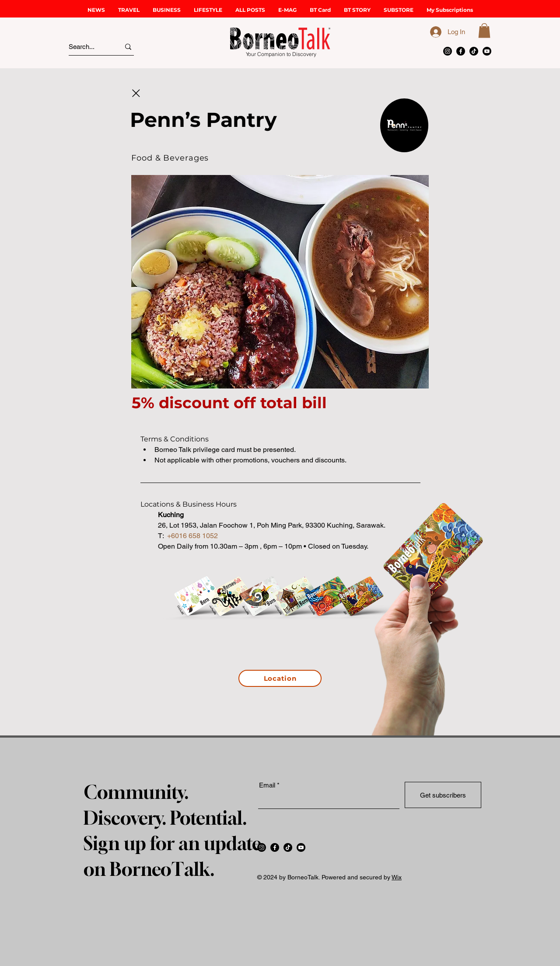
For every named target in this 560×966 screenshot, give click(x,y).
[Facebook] (461, 51)
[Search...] (86, 47)
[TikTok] (474, 51)
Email (267, 785)
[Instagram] (448, 51)
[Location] (280, 678)
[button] (129, 10)
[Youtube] (487, 51)
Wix (397, 877)
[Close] (136, 93)
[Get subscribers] (443, 795)
